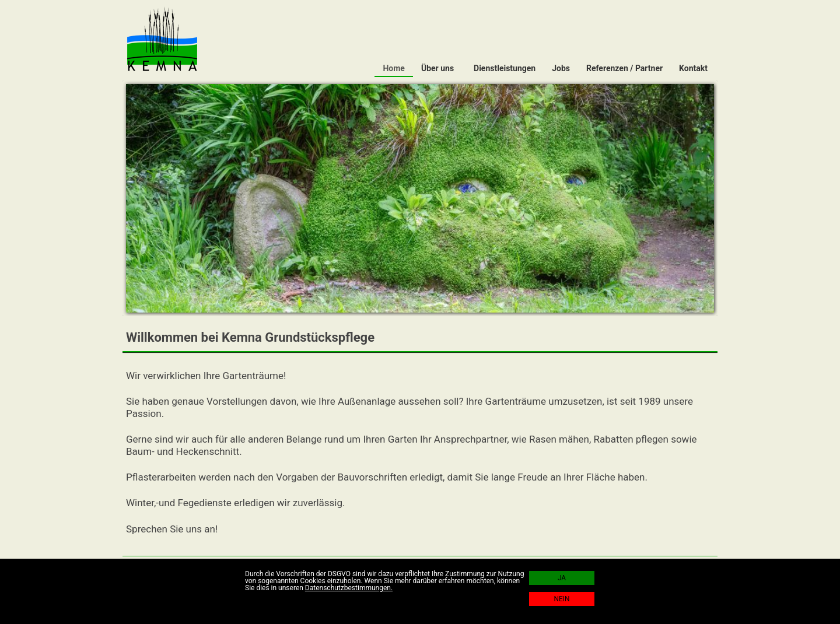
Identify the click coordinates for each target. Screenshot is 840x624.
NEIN (562, 599)
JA (562, 578)
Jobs (561, 68)
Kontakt (693, 68)
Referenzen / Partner (624, 68)
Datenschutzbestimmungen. (349, 588)
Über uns (437, 68)
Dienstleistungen (505, 68)
